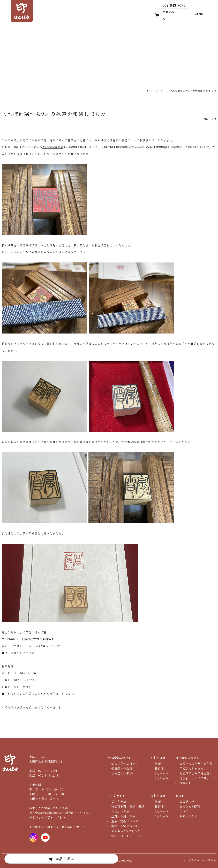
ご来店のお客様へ (123, 773)
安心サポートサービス (126, 836)
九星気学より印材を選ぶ (196, 773)
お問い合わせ (189, 816)
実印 (158, 764)
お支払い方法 (120, 811)
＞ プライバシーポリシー (198, 860)
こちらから (42, 694)
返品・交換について (125, 821)
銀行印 (159, 768)
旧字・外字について (125, 826)
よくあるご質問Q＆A (125, 831)
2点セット (162, 773)
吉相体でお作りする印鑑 (196, 764)
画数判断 (185, 783)
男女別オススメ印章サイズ (197, 778)
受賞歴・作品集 (122, 768)
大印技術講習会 (53, 147)
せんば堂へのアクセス (20, 653)
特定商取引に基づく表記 (128, 806)
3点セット (162, 778)
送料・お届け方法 (123, 816)
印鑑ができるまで (191, 768)
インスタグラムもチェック (23, 707)
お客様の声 (187, 801)
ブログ (184, 811)
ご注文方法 (119, 801)
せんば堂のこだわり (125, 764)
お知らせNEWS (190, 806)
